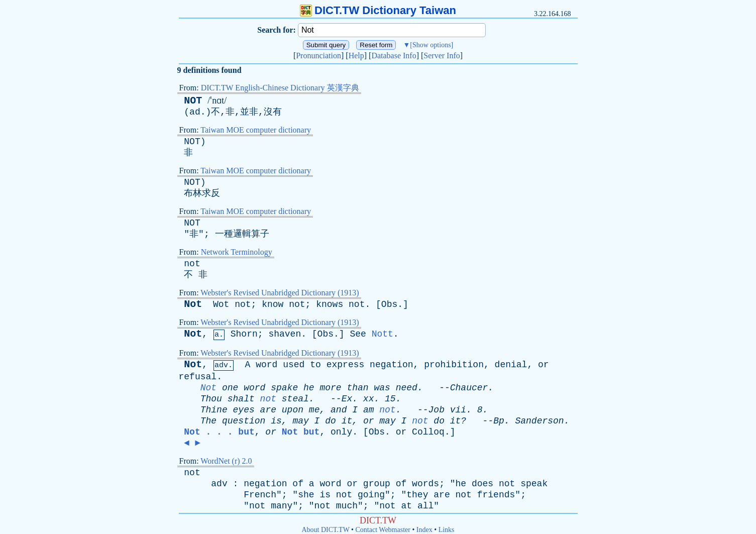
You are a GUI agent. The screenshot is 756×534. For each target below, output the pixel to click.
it (347, 421)
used (294, 365)
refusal (198, 377)
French (260, 495)
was (382, 388)
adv (219, 484)
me (314, 410)
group (377, 484)
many (282, 506)
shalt (241, 399)
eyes (244, 410)
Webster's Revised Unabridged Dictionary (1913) (280, 293)
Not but (301, 432)
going (371, 495)
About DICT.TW (325, 530)
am (369, 410)
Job (437, 410)
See (358, 334)
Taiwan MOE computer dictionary (256, 130)
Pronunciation (318, 56)
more (330, 388)
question (244, 421)
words (425, 484)
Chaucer (469, 388)
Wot (221, 304)
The (208, 421)
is (276, 421)
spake (284, 388)
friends (496, 495)
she (306, 495)
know (273, 304)
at (406, 506)
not (192, 264)
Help (356, 56)
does (482, 484)
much (347, 506)
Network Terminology (237, 252)
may (300, 421)
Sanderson (539, 421)
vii (458, 410)
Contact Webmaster (383, 530)
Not (193, 304)
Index (424, 530)
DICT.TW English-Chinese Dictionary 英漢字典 (280, 88)
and (339, 410)
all (425, 506)
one (230, 388)
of (298, 484)
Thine (214, 410)
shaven (285, 334)
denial (511, 365)
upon (293, 410)
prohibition (454, 365)
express (346, 365)
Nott (383, 334)
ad (195, 112)
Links (447, 530)
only (341, 432)
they (417, 495)
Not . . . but (219, 432)
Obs (389, 304)
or (544, 365)
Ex (347, 399)
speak (534, 484)
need (407, 388)
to (315, 365)
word (266, 365)
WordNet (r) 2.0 (226, 461)
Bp (499, 421)
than (357, 388)
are (268, 410)
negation (391, 365)
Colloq (428, 432)
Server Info (442, 56)
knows (330, 304)
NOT (193, 101)
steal (295, 399)
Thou (211, 399)
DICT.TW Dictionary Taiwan (378, 10)
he (309, 388)
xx (369, 399)
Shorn (244, 334)
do (331, 421)
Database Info (394, 56)
